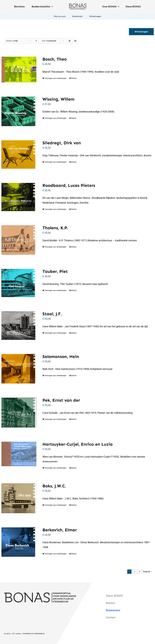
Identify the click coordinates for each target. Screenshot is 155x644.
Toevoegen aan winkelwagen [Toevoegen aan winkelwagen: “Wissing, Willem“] (55, 118)
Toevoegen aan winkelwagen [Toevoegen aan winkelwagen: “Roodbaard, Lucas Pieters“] (55, 209)
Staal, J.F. (52, 314)
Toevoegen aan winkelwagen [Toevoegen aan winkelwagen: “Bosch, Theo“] (55, 78)
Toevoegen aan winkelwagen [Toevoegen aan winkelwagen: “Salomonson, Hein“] (55, 376)
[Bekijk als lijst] (75, 41)
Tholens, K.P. (55, 228)
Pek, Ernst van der (61, 400)
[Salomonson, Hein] (19, 369)
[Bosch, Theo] (19, 69)
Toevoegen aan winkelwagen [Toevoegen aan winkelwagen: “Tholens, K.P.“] (55, 247)
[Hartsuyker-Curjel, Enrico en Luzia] (19, 454)
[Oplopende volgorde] (36, 41)
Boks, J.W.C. (54, 486)
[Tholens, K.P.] (19, 240)
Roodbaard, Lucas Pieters (69, 185)
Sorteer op (12, 41)
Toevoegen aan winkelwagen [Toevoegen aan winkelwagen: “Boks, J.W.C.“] (55, 505)
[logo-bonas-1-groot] (78, 5)
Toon (49, 41)
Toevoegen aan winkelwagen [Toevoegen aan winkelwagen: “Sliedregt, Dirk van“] (55, 162)
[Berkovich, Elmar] (19, 542)
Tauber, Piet (55, 271)
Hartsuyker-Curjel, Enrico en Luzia (78, 444)
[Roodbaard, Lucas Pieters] (19, 197)
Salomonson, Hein (61, 357)
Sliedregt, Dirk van (62, 143)
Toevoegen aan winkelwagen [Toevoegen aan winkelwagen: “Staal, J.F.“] (55, 333)
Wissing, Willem (58, 99)
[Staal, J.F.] (19, 325)
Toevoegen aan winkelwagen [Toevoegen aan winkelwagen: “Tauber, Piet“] (55, 290)
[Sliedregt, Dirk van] (19, 154)
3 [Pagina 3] (140, 572)
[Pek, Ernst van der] (19, 413)
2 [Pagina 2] (135, 572)
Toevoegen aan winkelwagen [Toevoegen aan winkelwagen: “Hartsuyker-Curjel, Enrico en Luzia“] (55, 468)
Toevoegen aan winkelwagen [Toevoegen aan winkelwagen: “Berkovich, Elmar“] (55, 554)
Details (74, 78)
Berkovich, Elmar (60, 530)
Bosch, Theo (55, 59)
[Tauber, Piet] (19, 283)
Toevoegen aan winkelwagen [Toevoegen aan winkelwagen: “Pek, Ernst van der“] (55, 419)
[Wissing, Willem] (19, 111)
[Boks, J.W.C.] (19, 498)
